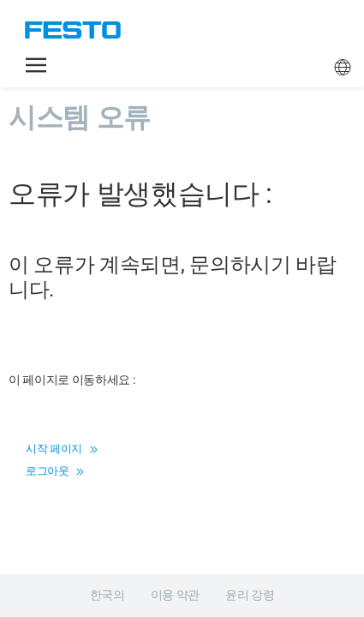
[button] (36, 65)
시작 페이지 (61, 449)
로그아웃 (55, 471)
